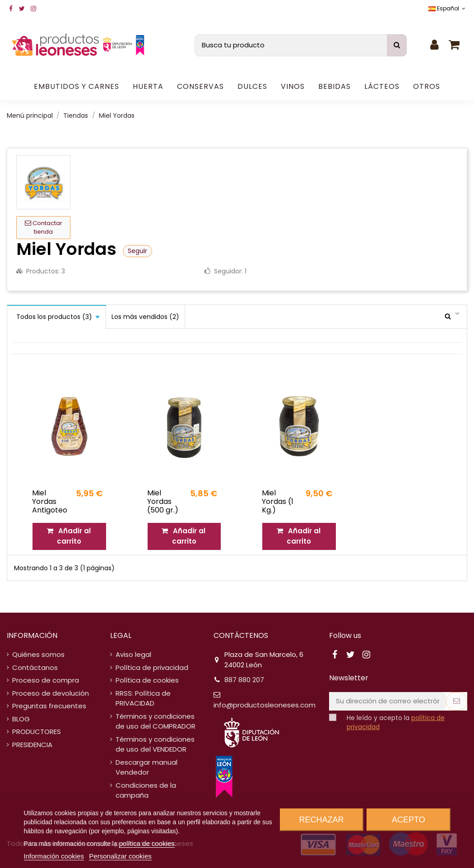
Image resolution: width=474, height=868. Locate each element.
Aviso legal (133, 654)
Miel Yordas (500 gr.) (163, 501)
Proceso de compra (46, 680)
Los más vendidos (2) (145, 317)
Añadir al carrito (69, 536)
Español (448, 8)
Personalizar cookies (120, 856)
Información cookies (54, 856)
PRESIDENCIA (32, 745)
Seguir (137, 251)
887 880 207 (244, 680)
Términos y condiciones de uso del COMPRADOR (156, 721)
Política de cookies (147, 680)
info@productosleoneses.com (265, 705)
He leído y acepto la (396, 723)
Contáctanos (35, 667)
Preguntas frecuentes (49, 706)
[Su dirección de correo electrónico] (388, 701)
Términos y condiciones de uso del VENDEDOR (155, 744)
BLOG (21, 719)
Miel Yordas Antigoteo (50, 501)
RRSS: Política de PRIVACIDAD (143, 698)
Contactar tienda (44, 228)
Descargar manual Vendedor (146, 767)
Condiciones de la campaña (146, 790)
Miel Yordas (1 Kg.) (278, 501)
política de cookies (146, 843)
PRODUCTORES (37, 732)
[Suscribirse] (457, 701)
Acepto (409, 820)
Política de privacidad (152, 667)
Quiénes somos (38, 654)
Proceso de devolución (51, 693)
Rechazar (322, 820)
